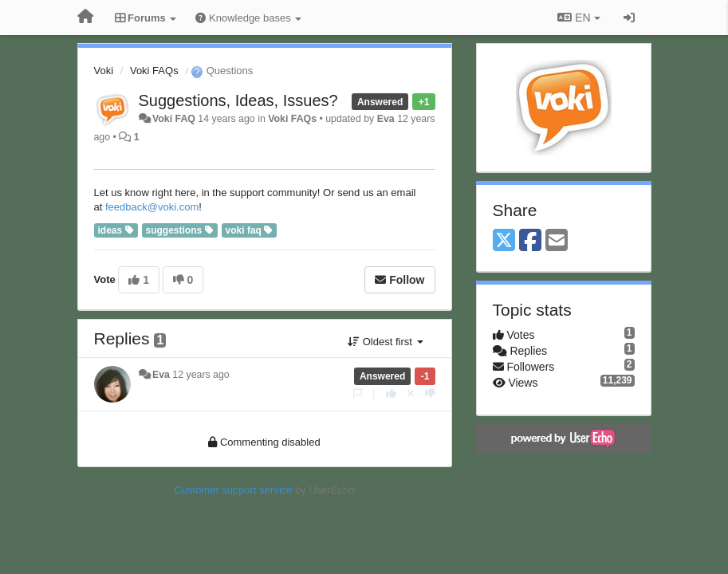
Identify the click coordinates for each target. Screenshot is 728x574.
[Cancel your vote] (411, 393)
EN (578, 18)
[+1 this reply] (391, 393)
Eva (386, 119)
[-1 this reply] (430, 393)
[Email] (557, 241)
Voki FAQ (174, 119)
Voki (104, 71)
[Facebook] (530, 241)
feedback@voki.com (152, 207)
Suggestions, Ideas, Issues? (238, 100)
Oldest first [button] (385, 342)
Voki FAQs (154, 71)
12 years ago (201, 375)
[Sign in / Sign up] (629, 18)
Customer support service (233, 490)
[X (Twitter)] (504, 241)
